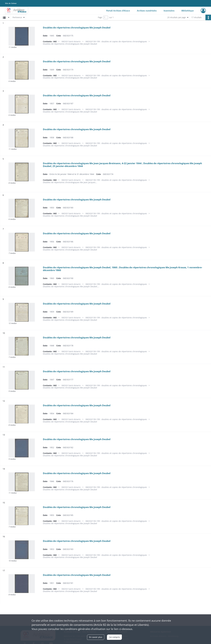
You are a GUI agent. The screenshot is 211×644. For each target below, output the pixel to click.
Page (100, 17)
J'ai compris (114, 637)
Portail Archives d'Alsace (118, 11)
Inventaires (169, 11)
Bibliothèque (188, 11)
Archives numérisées (147, 11)
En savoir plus (96, 637)
